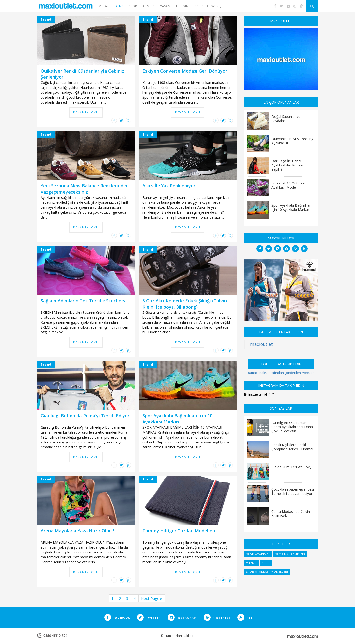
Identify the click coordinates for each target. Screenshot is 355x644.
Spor (133, 6)
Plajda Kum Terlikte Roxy (291, 467)
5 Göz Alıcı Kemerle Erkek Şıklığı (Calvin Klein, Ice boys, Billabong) (185, 304)
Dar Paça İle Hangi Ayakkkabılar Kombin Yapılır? (288, 165)
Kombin (149, 6)
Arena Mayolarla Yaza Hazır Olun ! (77, 531)
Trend (118, 6)
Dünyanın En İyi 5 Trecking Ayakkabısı (292, 141)
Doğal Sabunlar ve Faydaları (286, 119)
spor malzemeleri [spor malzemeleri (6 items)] (290, 554)
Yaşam (165, 6)
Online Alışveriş (208, 6)
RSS (245, 617)
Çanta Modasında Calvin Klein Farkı (291, 513)
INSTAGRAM (182, 617)
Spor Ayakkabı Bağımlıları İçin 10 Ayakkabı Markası (177, 419)
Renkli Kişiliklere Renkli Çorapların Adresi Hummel (292, 447)
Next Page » (152, 598)
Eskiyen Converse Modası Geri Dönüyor (185, 71)
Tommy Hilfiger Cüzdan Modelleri (179, 531)
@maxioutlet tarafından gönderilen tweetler (281, 373)
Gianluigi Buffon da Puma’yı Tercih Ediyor (85, 416)
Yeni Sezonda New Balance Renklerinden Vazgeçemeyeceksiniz (85, 189)
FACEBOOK (117, 617)
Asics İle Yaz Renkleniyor (169, 186)
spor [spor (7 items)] (266, 563)
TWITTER (149, 617)
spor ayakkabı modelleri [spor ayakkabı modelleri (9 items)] (267, 572)
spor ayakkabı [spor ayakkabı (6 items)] (258, 554)
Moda (103, 6)
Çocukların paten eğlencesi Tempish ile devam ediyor (293, 491)
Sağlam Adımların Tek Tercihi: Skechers (83, 301)
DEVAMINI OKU (86, 112)
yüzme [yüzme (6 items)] (251, 563)
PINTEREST (217, 617)
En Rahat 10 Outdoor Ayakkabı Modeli (288, 185)
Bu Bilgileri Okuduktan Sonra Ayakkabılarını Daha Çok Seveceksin (292, 427)
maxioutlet (262, 344)
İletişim (182, 6)
